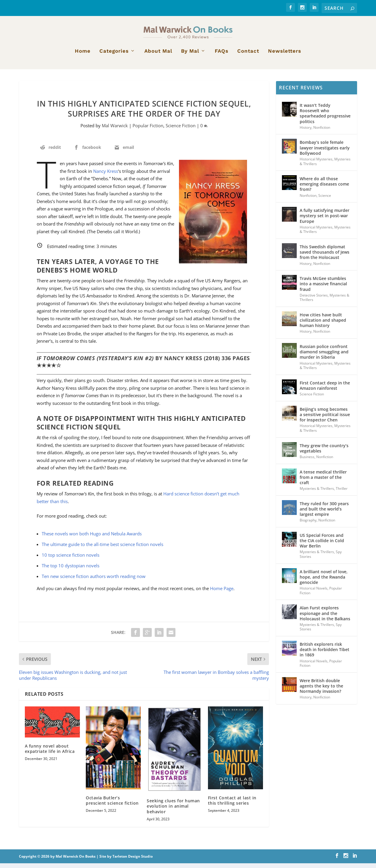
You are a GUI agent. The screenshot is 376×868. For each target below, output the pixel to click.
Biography (308, 525)
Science (325, 200)
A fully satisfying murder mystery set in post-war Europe (325, 220)
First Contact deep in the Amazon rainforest (325, 390)
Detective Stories (314, 300)
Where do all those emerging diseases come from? (324, 189)
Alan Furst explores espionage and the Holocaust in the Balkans (325, 618)
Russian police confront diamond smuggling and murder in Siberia (324, 356)
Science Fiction (181, 130)
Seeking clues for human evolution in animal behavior (173, 811)
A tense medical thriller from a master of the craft (323, 482)
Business (307, 462)
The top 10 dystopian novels (71, 570)
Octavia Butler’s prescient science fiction (112, 805)
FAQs (222, 56)
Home (83, 56)
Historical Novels (314, 593)
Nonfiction (322, 132)
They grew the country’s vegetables (324, 453)
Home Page (222, 593)
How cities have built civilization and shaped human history (323, 325)
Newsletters (285, 56)
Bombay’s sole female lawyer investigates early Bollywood (325, 152)
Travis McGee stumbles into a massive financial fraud (323, 288)
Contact (248, 56)
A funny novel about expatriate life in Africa (50, 753)
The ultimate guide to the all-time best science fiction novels (103, 549)
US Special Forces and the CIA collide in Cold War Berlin (322, 545)
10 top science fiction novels (71, 560)
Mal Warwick (115, 130)
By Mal (190, 56)
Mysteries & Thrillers (317, 493)
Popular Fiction (148, 130)
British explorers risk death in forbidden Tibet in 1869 (325, 654)
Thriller (342, 493)
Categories (114, 56)
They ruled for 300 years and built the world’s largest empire (324, 514)
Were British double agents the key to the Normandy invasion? (321, 691)
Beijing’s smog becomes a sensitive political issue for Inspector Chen (325, 419)
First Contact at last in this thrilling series (232, 805)
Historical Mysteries (316, 164)
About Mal (158, 56)
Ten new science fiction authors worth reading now (94, 581)
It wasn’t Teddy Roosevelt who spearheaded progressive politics (325, 118)
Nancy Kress (106, 176)
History (306, 132)
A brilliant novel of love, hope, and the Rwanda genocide (324, 582)
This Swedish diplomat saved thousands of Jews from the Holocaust (325, 257)
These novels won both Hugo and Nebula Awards (92, 538)
